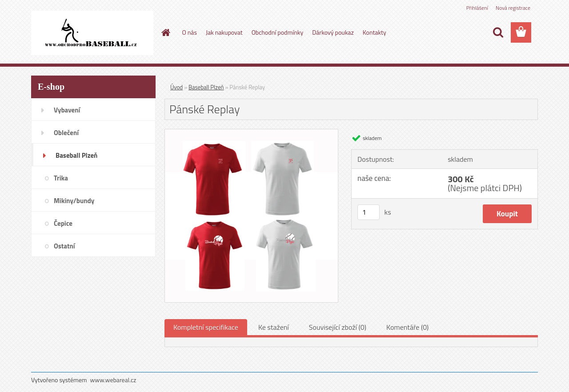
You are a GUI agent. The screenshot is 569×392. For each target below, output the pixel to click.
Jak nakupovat (224, 32)
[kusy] (369, 212)
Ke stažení (274, 327)
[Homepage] (165, 32)
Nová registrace (513, 8)
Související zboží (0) (338, 327)
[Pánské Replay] (251, 133)
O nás (190, 32)
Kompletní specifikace (206, 327)
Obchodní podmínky (278, 32)
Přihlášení (477, 8)
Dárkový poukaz (333, 32)
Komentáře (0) (407, 327)
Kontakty (375, 32)
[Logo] (92, 33)
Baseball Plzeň (206, 87)
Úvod (176, 87)
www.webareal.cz (113, 380)
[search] (498, 32)
